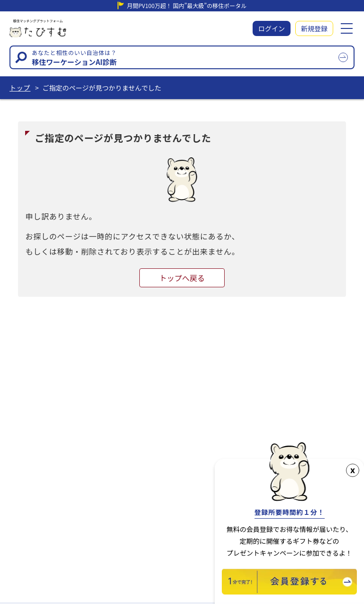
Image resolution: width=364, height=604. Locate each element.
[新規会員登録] (289, 591)
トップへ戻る (182, 278)
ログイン (272, 28)
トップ (20, 88)
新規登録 (314, 28)
